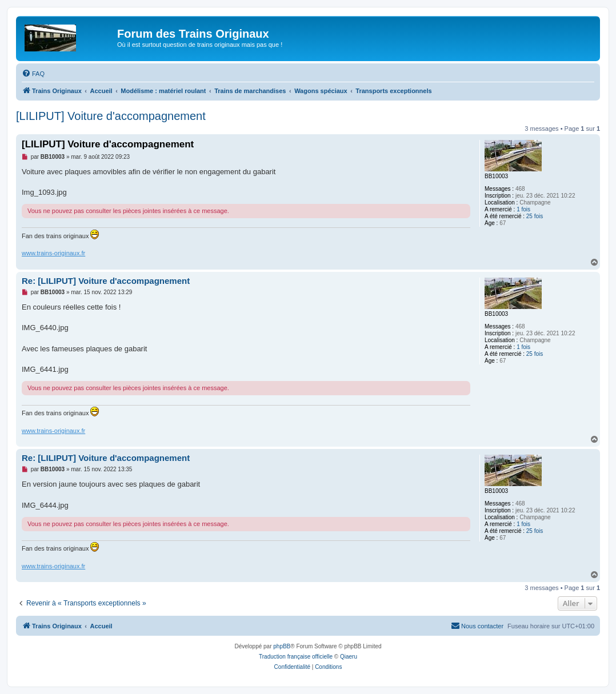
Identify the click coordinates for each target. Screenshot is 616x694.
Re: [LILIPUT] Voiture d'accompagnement (106, 281)
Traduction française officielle (296, 657)
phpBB (282, 646)
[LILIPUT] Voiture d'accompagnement (111, 116)
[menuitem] (33, 74)
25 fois (535, 216)
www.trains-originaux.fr (53, 253)
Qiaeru (349, 657)
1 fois (523, 209)
